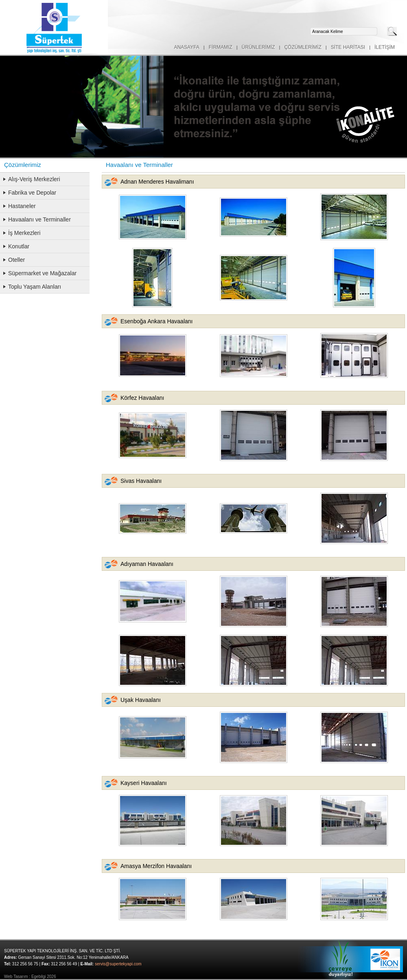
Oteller (16, 260)
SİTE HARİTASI (348, 47)
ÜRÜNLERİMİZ (258, 47)
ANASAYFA (186, 47)
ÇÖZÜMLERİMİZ (303, 47)
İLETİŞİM (385, 47)
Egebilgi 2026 (44, 977)
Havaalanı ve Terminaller (39, 219)
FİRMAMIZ (221, 47)
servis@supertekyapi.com (118, 964)
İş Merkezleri (24, 233)
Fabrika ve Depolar (32, 193)
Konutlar (19, 246)
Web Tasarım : (17, 977)
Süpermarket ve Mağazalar (42, 273)
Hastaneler (22, 206)
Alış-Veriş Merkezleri (34, 179)
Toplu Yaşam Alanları (35, 287)
